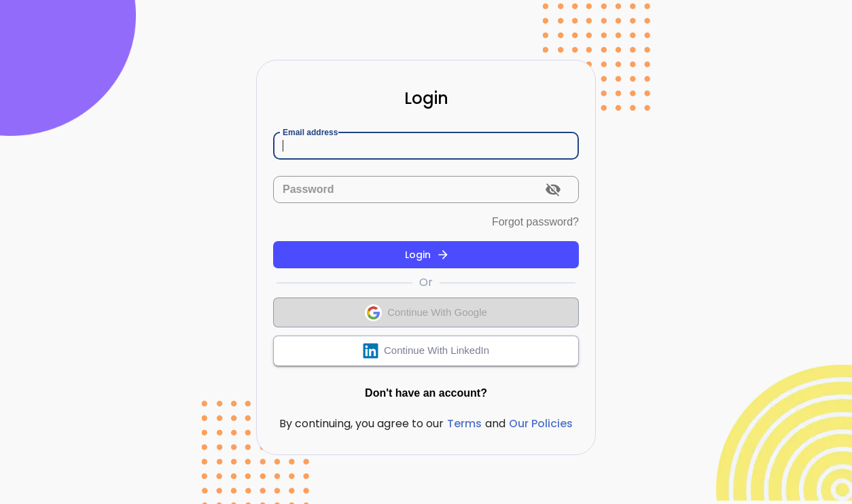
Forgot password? (535, 222)
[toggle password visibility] (553, 190)
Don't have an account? (426, 393)
